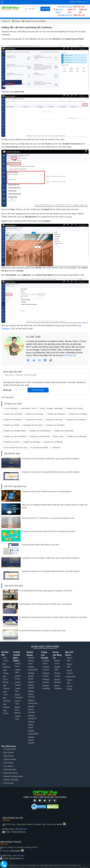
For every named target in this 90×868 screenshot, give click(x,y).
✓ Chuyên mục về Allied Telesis (14, 431)
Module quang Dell (33, 702)
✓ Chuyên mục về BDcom (55, 414)
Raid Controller (10, 770)
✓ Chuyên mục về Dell (11, 425)
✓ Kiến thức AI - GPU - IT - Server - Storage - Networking (41, 408)
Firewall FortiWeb (46, 687)
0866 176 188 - (72, 11)
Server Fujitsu (70, 688)
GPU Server (9, 783)
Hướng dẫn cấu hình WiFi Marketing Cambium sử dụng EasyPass (47, 491)
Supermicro (71, 677)
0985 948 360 (79, 7)
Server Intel (70, 681)
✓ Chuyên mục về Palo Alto (63, 431)
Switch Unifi (18, 702)
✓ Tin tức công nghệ (10, 408)
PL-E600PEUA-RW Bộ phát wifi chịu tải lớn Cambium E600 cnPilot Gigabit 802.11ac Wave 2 (53, 619)
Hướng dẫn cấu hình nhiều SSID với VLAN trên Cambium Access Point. (49, 531)
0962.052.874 (21, 829)
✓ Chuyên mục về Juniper (34, 414)
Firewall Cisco (46, 662)
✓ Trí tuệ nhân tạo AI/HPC (39, 448)
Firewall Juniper (46, 675)
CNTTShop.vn (69, 355)
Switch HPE (18, 671)
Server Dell (70, 659)
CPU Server (9, 763)
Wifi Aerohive (7, 700)
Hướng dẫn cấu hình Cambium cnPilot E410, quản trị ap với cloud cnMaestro (51, 459)
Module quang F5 (32, 717)
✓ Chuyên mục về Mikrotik (52, 442)
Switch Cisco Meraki (17, 710)
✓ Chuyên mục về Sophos (54, 425)
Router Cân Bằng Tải (57, 655)
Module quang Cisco (31, 661)
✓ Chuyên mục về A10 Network (14, 436)
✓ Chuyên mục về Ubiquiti (77, 414)
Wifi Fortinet (6, 687)
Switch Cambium (19, 696)
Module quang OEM (33, 732)
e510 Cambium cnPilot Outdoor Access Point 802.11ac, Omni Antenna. (46, 604)
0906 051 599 (79, 15)
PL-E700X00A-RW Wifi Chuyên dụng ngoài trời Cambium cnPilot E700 (46, 591)
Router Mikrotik (58, 681)
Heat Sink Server (11, 773)
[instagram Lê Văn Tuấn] (39, 360)
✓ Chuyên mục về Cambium (75, 420)
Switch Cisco (18, 665)
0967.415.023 (19, 856)
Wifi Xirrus (6, 712)
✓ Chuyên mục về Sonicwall (38, 436)
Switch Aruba (18, 677)
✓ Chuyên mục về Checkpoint (39, 431)
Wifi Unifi (5, 693)
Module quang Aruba (31, 676)
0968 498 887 (83, 11)
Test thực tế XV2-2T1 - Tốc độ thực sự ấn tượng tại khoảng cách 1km (48, 518)
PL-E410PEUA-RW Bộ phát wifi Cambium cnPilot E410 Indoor (42, 631)
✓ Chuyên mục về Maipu (31, 442)
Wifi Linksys (6, 706)
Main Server (9, 756)
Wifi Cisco (6, 659)
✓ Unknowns (55, 448)
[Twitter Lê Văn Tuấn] (34, 360)
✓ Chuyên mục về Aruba (53, 420)
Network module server (13, 776)
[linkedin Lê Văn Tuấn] (45, 360)
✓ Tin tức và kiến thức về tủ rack (14, 448)
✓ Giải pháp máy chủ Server (32, 425)
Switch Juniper (18, 684)
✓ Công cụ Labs (57, 436)
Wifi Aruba (6, 672)
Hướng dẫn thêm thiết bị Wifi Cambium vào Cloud (40, 545)
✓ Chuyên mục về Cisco (74, 408)
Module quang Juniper (31, 685)
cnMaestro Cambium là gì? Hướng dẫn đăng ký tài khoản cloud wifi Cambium (51, 472)
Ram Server (9, 752)
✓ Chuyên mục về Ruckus (12, 420)
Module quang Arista (31, 725)
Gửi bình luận (38, 390)
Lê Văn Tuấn (33, 337)
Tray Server (8, 766)
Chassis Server (10, 759)
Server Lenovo (70, 672)
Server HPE (70, 666)
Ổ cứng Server (10, 749)
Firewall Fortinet (46, 668)
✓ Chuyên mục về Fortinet (12, 414)
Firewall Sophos (46, 681)
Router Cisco (57, 662)
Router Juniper (57, 675)
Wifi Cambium (6, 666)
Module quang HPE (33, 668)
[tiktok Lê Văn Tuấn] (51, 360)
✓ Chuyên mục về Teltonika (76, 436)
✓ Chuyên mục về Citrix (33, 420)
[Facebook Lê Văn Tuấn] (28, 360)
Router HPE (57, 668)
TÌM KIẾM (45, 9)
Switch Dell (18, 690)
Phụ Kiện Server (9, 746)
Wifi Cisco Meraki (6, 679)
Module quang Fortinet (31, 694)
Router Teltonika (58, 687)
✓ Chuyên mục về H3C (11, 442)
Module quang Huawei (31, 740)
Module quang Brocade (32, 709)
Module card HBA (11, 780)
